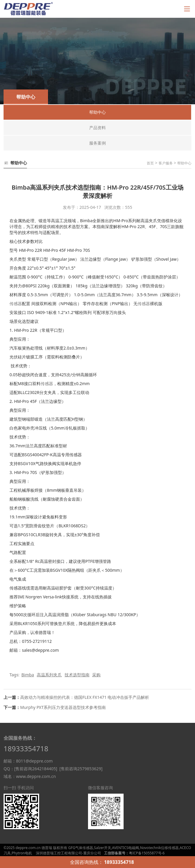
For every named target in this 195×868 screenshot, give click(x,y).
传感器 (16, 304)
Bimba (28, 675)
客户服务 (166, 163)
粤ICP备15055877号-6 (147, 853)
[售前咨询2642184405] (36, 769)
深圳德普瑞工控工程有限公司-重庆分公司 (68, 853)
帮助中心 (184, 163)
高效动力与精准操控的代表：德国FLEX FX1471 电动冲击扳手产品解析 (85, 697)
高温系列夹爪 (49, 675)
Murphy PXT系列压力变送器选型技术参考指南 (63, 707)
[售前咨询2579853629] (81, 769)
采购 (96, 675)
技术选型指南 (77, 675)
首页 (150, 163)
